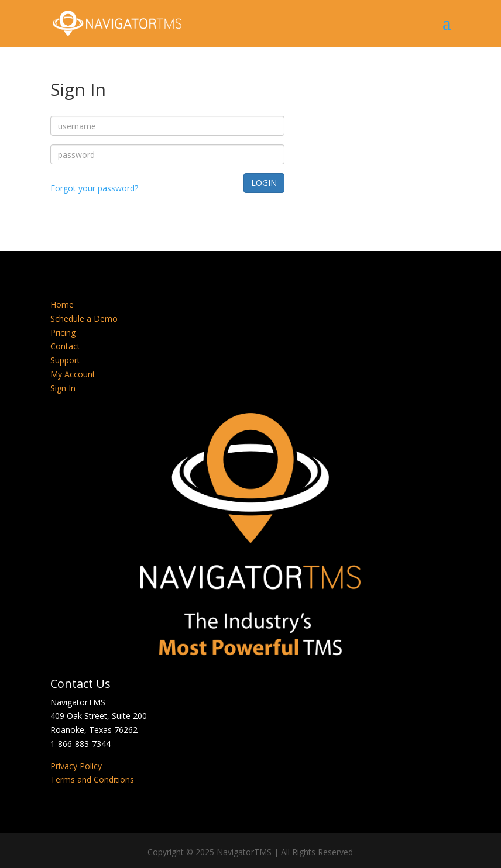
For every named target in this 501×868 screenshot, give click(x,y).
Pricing (63, 333)
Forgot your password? (94, 188)
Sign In (63, 388)
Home (62, 304)
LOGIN (264, 183)
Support (65, 360)
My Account (73, 374)
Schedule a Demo (84, 318)
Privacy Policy (76, 766)
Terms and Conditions (92, 779)
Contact (65, 346)
